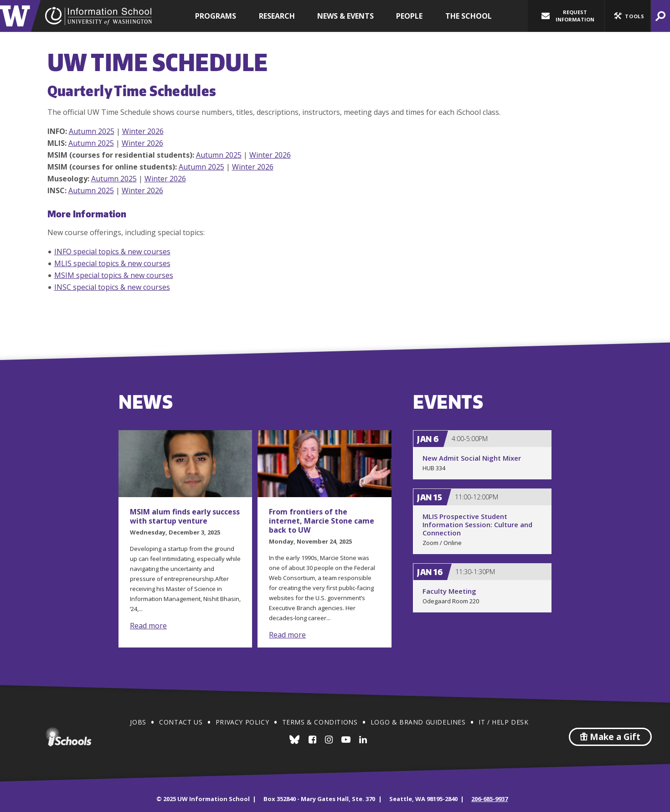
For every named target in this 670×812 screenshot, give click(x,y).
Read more (148, 626)
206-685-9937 (490, 799)
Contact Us (181, 722)
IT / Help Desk (503, 722)
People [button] (409, 16)
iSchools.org (68, 737)
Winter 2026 (143, 131)
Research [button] (277, 16)
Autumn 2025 (92, 131)
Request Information (568, 16)
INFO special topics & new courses (112, 252)
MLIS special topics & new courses (112, 263)
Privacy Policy (242, 722)
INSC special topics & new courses (112, 287)
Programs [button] (216, 16)
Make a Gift (610, 737)
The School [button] (469, 16)
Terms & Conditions (320, 722)
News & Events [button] (345, 16)
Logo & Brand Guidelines (418, 722)
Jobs (138, 722)
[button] (628, 16)
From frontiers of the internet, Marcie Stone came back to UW (322, 521)
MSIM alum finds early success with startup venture (185, 516)
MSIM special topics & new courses (114, 275)
